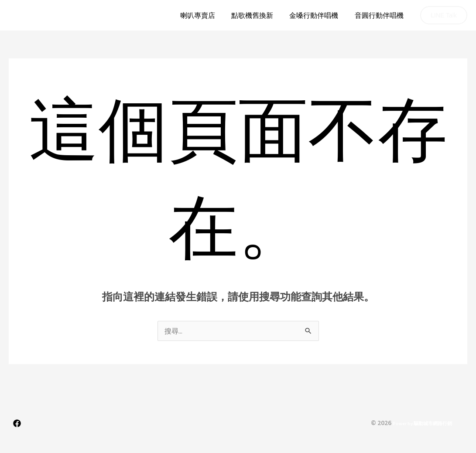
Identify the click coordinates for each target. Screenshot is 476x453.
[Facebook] (17, 423)
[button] (444, 15)
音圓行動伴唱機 (380, 15)
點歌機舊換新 (258, 15)
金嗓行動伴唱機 (317, 15)
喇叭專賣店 (205, 15)
